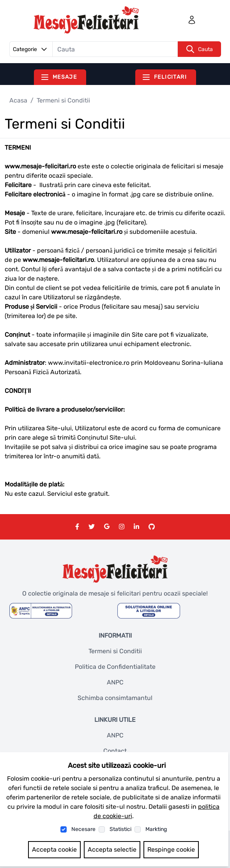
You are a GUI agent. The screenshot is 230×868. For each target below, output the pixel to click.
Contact (115, 751)
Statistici (120, 829)
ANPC (115, 682)
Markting (156, 829)
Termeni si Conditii (115, 651)
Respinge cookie (171, 849)
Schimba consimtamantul (115, 698)
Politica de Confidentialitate (115, 667)
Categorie (31, 49)
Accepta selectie (112, 849)
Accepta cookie (54, 849)
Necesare (83, 829)
